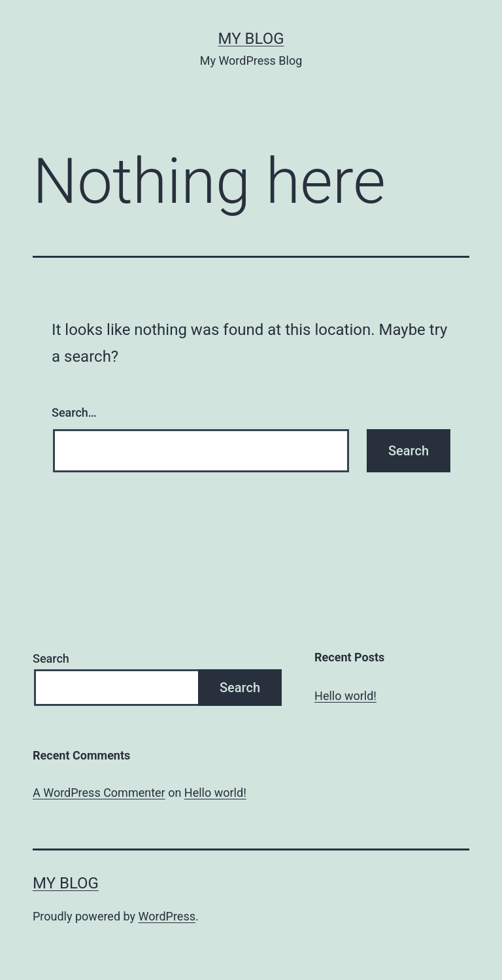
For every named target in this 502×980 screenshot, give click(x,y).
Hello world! (345, 696)
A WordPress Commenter (99, 793)
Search (51, 658)
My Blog (251, 39)
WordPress (167, 916)
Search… (74, 412)
